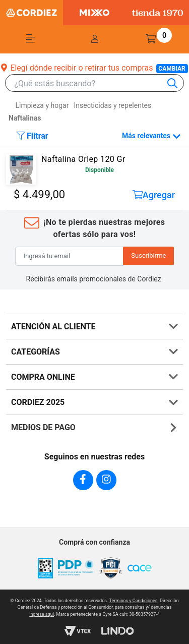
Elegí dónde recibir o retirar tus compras (94, 68)
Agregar (154, 195)
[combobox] (99, 83)
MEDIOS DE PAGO (43, 427)
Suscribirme (148, 255)
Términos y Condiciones (134, 601)
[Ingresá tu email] (70, 256)
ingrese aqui (42, 614)
